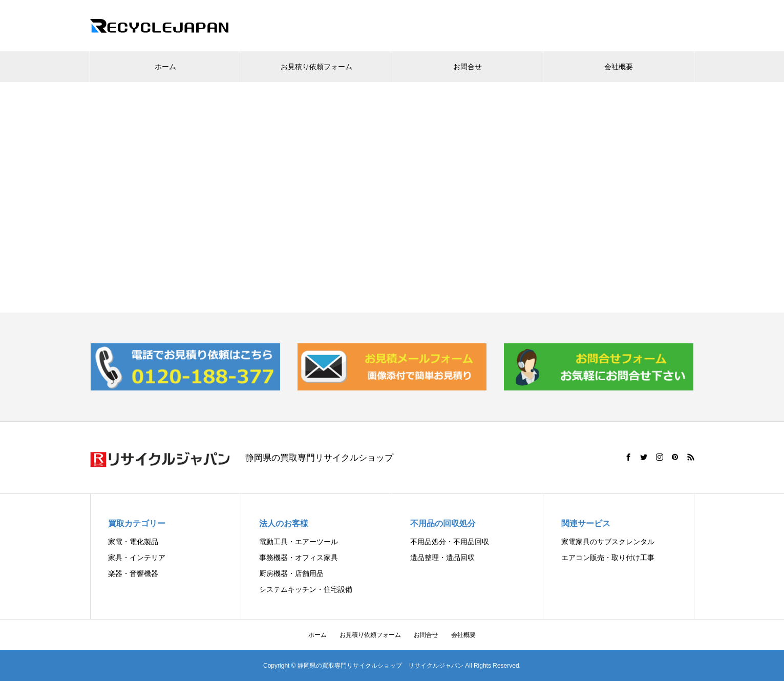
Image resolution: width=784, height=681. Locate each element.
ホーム (165, 67)
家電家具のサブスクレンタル (608, 542)
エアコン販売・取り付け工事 (608, 558)
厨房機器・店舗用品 (291, 573)
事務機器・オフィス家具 (299, 558)
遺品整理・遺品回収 (442, 558)
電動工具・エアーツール (299, 542)
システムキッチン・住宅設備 (306, 589)
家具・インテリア (137, 558)
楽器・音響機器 (133, 573)
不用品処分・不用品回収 (450, 542)
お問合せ (468, 67)
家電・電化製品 (133, 542)
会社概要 (619, 67)
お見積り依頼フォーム (316, 67)
